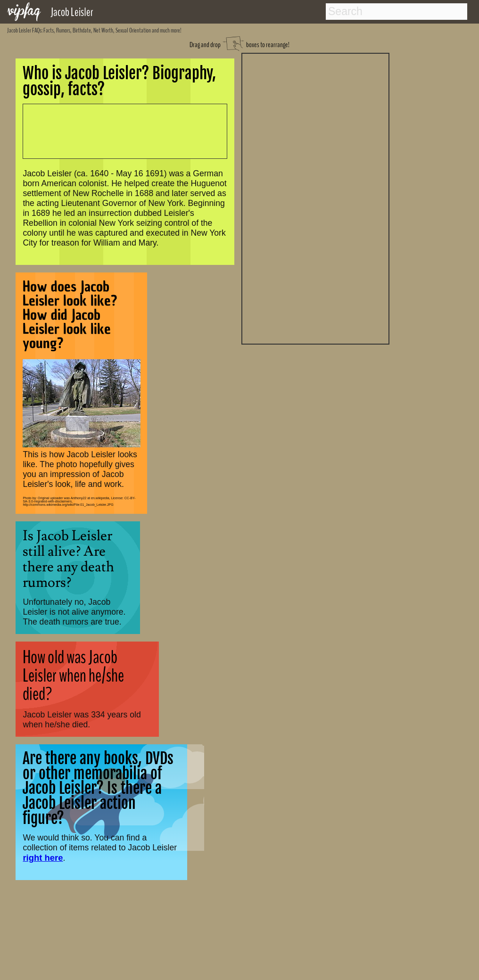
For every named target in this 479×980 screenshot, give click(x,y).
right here (43, 858)
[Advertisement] (315, 198)
